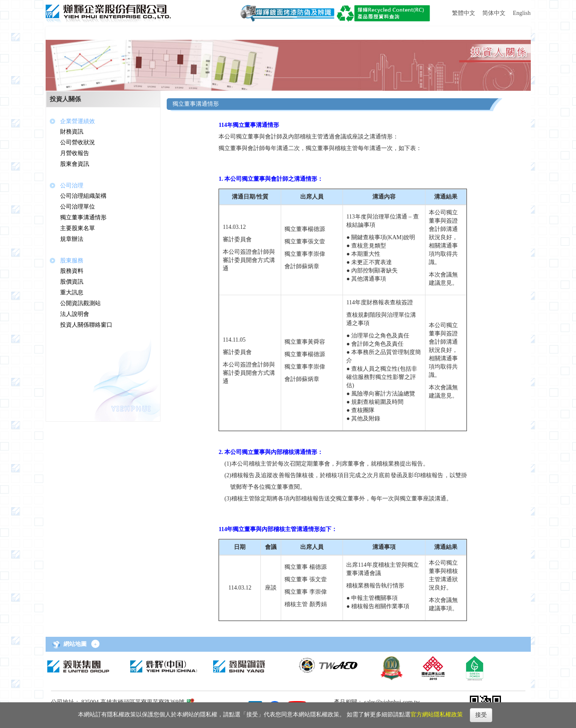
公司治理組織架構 (83, 196)
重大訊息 (72, 292)
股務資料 (72, 271)
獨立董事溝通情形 (83, 217)
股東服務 (72, 261)
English (522, 13)
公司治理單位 (78, 207)
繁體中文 (464, 13)
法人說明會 (75, 314)
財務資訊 (72, 132)
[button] (74, 33)
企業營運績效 (78, 121)
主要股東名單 (78, 228)
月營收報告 (75, 153)
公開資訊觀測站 (80, 303)
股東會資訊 (75, 164)
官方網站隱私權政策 (437, 715)
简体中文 (494, 13)
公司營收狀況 (78, 142)
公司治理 (72, 186)
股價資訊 (72, 282)
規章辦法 (72, 239)
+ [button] (96, 644)
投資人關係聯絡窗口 (86, 325)
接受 (481, 715)
